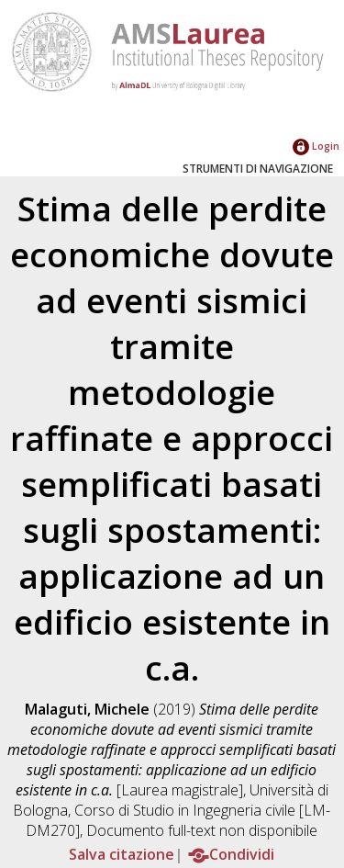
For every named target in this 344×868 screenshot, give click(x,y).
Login (316, 146)
